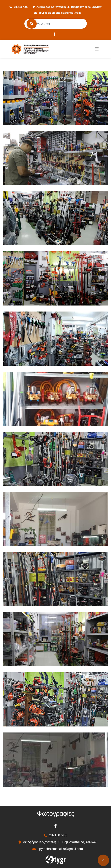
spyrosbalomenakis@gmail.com (60, 13)
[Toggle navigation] (97, 49)
